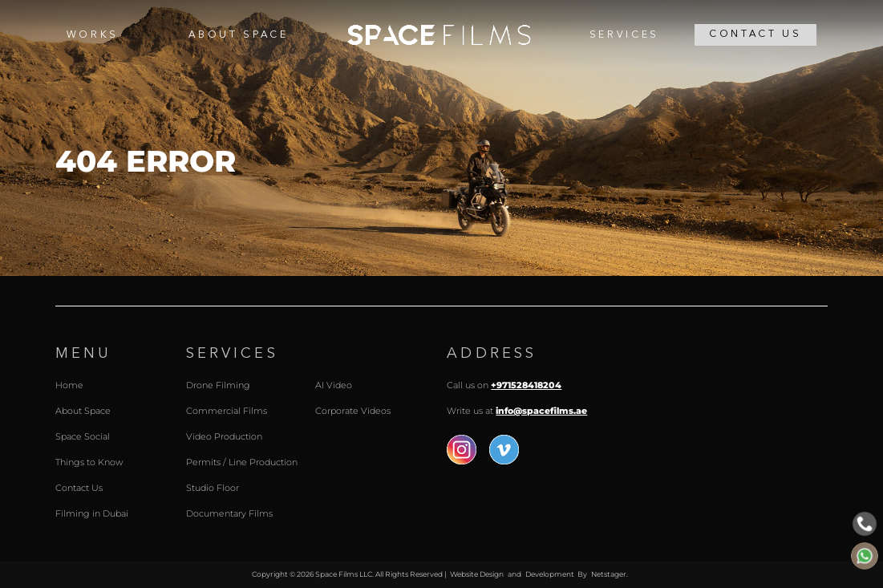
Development (550, 574)
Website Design (477, 574)
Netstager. (610, 574)
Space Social (83, 436)
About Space (238, 35)
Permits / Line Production (242, 462)
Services (624, 35)
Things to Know (89, 462)
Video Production (224, 436)
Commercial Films (227, 411)
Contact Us (755, 34)
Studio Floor (213, 488)
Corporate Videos (353, 411)
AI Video (334, 385)
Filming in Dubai (92, 513)
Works (93, 35)
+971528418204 (526, 385)
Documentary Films (229, 513)
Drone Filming (218, 385)
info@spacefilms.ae (541, 411)
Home (439, 35)
